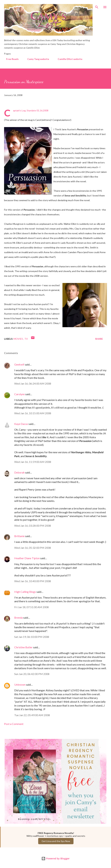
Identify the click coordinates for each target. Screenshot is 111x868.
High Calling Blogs (25, 592)
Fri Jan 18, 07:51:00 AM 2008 (31, 607)
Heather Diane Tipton (27, 558)
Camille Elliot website (68, 59)
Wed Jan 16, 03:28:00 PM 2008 (33, 526)
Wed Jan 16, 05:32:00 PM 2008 (33, 548)
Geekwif (19, 364)
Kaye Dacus (21, 424)
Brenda (18, 618)
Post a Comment (14, 724)
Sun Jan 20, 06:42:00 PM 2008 (32, 674)
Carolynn (20, 394)
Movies (18, 339)
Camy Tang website (36, 59)
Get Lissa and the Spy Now (56, 841)
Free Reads (10, 59)
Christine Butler (23, 647)
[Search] (97, 6)
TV (26, 339)
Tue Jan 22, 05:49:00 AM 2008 (32, 715)
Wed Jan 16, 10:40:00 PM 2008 (33, 581)
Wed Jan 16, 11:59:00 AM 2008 (33, 462)
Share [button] (99, 339)
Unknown (20, 684)
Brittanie (19, 536)
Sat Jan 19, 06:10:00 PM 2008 (32, 637)
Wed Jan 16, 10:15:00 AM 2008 (33, 413)
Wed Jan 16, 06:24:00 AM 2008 (33, 383)
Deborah (19, 472)
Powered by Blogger (55, 858)
